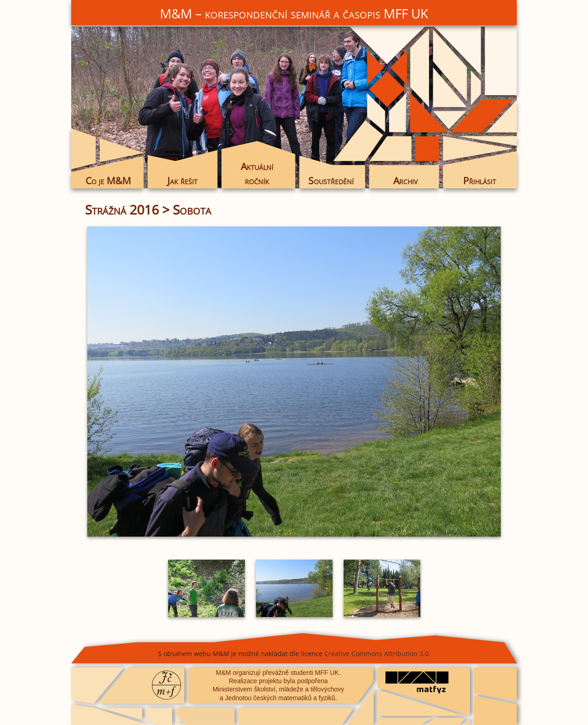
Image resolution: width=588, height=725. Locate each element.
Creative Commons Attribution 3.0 (376, 654)
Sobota (192, 210)
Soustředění (331, 181)
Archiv (405, 181)
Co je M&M (108, 181)
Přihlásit (480, 181)
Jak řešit (182, 181)
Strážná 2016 (122, 210)
